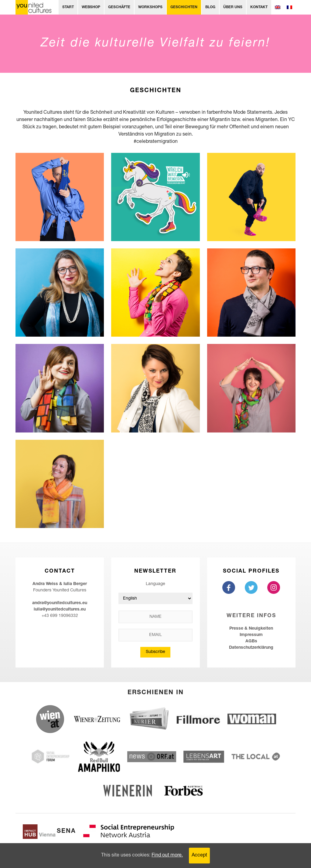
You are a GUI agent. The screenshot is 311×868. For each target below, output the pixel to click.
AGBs (251, 641)
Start (68, 7)
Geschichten (184, 7)
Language (155, 584)
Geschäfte (119, 7)
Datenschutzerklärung (251, 648)
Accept (199, 856)
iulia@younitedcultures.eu (60, 610)
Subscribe (155, 652)
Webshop (91, 7)
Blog (210, 7)
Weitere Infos (251, 616)
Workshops (150, 7)
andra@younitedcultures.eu (60, 603)
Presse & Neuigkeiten (251, 629)
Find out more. (167, 856)
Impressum (251, 635)
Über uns (233, 7)
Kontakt (259, 7)
